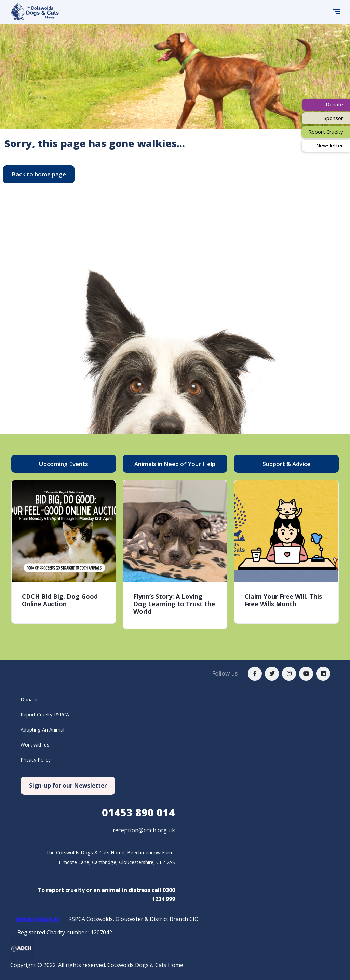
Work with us (37, 744)
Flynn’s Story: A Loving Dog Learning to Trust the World (174, 604)
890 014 (138, 813)
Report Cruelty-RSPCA (49, 714)
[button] (39, 174)
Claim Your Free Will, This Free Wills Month (283, 600)
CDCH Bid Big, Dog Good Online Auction (60, 600)
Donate (30, 699)
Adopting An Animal (46, 729)
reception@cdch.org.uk (144, 830)
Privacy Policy (38, 759)
